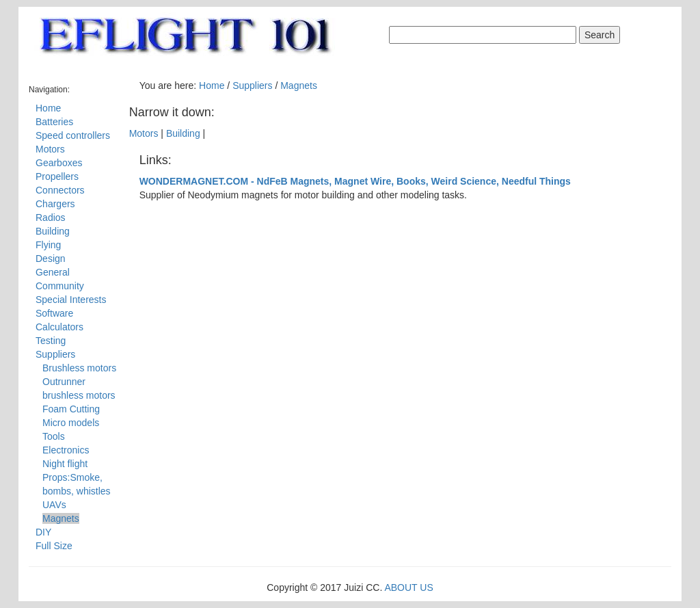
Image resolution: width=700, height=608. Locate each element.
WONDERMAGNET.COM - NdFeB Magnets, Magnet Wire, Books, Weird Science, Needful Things (355, 181)
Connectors (60, 190)
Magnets (61, 518)
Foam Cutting (71, 409)
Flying (48, 245)
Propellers (57, 176)
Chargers (55, 204)
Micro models (71, 423)
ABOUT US (408, 587)
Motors (50, 149)
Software (54, 313)
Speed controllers (73, 135)
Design (51, 259)
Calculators (59, 327)
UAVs (54, 505)
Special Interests (71, 300)
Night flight (65, 464)
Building (53, 231)
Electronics (66, 450)
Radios (51, 217)
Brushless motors (79, 368)
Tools (54, 436)
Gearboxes (59, 163)
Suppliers (55, 354)
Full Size (54, 546)
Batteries (54, 122)
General (53, 272)
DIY (43, 532)
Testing (51, 341)
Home (48, 108)
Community (60, 286)
